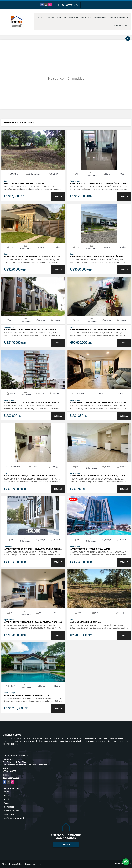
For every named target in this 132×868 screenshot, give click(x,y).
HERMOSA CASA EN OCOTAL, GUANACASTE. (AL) (27, 695)
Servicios (86, 17)
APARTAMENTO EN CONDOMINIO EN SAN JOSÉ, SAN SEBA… (99, 183)
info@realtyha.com (11, 778)
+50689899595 (68, 5)
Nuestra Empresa (118, 17)
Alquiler (61, 17)
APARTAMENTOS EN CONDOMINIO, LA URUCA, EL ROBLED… (33, 549)
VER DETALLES (33, 150)
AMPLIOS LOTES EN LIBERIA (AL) (86, 622)
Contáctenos (121, 26)
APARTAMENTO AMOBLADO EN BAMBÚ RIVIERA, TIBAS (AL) (33, 622)
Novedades (100, 17)
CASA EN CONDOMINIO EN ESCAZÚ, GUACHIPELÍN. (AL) (97, 256)
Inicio (40, 17)
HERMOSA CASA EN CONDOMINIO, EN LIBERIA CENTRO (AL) (33, 256)
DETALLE (58, 196)
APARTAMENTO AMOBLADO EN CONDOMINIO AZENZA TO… (99, 403)
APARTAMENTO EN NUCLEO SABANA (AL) (90, 549)
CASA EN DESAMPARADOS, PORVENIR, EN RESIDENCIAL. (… (99, 330)
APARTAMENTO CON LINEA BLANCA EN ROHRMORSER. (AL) (33, 403)
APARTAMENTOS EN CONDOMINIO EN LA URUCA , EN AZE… (99, 476)
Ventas (50, 17)
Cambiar (74, 17)
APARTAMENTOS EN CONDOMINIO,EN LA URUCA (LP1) (30, 330)
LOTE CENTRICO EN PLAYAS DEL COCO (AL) (25, 183)
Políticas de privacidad (14, 818)
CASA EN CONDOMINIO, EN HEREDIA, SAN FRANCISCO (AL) (32, 476)
